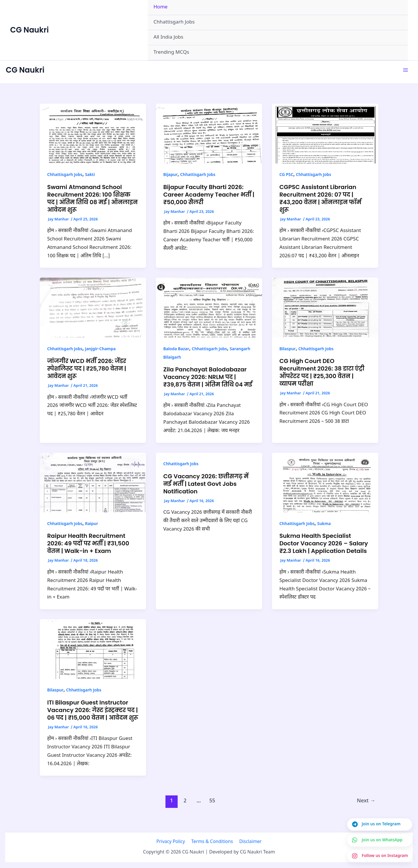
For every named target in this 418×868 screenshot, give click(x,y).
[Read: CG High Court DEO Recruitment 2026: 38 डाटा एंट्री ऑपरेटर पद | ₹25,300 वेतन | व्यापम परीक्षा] (325, 308)
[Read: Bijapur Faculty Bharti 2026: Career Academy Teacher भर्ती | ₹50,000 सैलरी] (209, 134)
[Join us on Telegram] (379, 824)
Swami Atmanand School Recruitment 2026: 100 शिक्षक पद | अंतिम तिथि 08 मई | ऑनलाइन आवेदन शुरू (93, 198)
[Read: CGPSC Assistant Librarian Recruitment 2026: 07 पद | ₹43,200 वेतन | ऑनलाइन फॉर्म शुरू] (325, 134)
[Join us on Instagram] (379, 856)
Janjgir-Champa (100, 349)
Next (366, 801)
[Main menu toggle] (406, 70)
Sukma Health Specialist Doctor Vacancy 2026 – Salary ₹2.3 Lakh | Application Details (324, 543)
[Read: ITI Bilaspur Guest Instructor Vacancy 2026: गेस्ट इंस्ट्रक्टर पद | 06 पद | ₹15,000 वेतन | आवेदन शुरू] (93, 649)
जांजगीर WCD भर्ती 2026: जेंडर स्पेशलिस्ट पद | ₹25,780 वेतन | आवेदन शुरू (87, 369)
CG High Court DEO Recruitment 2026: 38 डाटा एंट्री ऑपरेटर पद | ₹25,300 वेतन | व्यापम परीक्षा (322, 372)
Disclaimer (249, 842)
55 (212, 801)
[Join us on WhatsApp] (379, 840)
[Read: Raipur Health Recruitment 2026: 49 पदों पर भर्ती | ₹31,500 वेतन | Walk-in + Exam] (93, 483)
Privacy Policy (173, 842)
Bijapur (170, 175)
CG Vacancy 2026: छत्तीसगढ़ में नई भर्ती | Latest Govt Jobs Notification (206, 484)
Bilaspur (287, 349)
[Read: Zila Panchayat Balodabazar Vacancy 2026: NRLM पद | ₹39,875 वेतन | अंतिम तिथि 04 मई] (209, 308)
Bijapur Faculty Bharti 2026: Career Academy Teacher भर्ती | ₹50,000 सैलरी (209, 195)
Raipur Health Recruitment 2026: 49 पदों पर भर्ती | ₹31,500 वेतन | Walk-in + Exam (88, 543)
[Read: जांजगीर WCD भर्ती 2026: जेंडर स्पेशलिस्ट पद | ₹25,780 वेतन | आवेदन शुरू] (93, 308)
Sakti (90, 175)
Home (161, 7)
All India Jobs (169, 37)
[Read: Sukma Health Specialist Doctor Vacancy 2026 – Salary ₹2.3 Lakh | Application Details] (325, 483)
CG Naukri (29, 30)
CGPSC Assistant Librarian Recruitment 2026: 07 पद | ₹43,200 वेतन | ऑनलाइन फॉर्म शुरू (320, 198)
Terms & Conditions (212, 842)
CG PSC (286, 175)
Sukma (324, 524)
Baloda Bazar (176, 349)
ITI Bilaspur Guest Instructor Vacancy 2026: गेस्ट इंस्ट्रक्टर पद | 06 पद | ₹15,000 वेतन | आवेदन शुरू (93, 710)
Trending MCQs (171, 53)
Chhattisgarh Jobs (174, 22)
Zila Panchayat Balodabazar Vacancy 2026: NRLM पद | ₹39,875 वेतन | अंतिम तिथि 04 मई (208, 377)
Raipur (92, 524)
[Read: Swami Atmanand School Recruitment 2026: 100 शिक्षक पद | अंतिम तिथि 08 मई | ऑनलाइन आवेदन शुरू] (93, 134)
